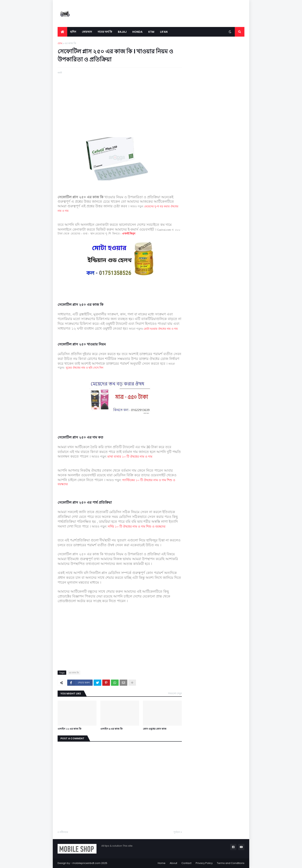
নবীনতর (64, 832)
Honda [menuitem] (137, 32)
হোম (60, 43)
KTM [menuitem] (151, 32)
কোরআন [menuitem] (87, 32)
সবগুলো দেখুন (175, 693)
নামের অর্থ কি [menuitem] (105, 32)
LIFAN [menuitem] (164, 32)
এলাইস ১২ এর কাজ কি (69, 729)
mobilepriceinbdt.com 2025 (90, 863)
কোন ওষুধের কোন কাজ (155, 729)
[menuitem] (62, 32)
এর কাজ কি (70, 43)
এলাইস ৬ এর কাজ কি (111, 729)
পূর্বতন (177, 832)
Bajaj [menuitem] (122, 32)
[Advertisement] (120, 102)
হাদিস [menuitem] (73, 32)
